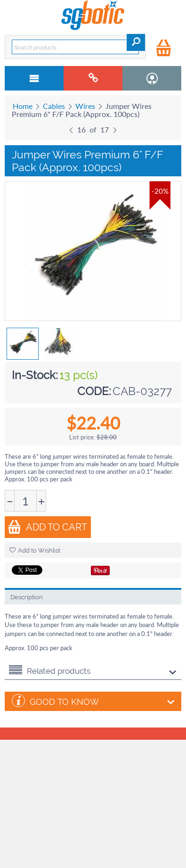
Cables (54, 106)
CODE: (94, 391)
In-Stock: (35, 375)
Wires (85, 106)
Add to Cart (47, 527)
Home (23, 106)
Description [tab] (27, 597)
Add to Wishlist (35, 550)
